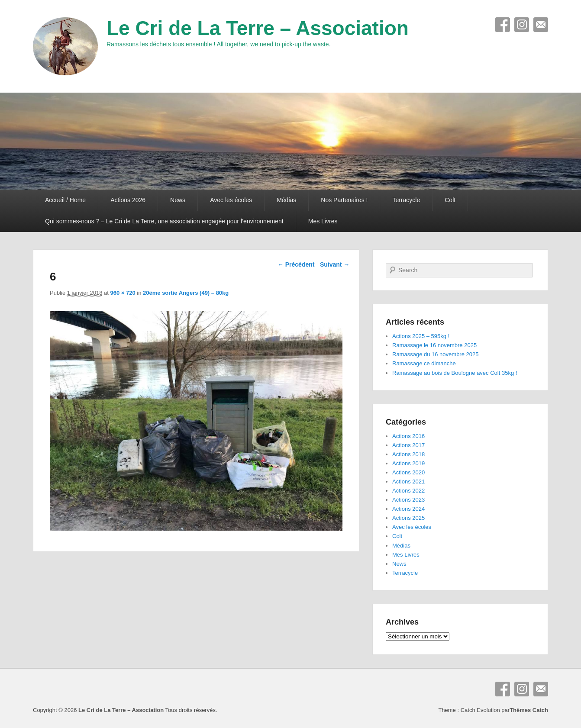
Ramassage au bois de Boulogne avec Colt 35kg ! (455, 373)
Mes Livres (323, 221)
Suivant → (335, 264)
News (178, 200)
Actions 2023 (408, 500)
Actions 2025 (408, 518)
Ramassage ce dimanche (424, 363)
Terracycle (406, 200)
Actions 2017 (408, 445)
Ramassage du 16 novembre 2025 (435, 354)
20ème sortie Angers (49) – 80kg (186, 293)
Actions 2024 (408, 509)
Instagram (522, 25)
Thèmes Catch (529, 710)
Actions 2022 (408, 491)
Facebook (503, 25)
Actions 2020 (408, 472)
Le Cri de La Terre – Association (258, 28)
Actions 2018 (408, 454)
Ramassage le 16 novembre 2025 (434, 345)
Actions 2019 (408, 463)
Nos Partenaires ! (344, 200)
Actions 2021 (408, 482)
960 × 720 (123, 293)
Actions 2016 (408, 436)
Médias (286, 200)
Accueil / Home (65, 200)
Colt (450, 200)
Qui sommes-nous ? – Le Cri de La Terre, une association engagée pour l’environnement (164, 221)
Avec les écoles (231, 200)
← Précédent (296, 264)
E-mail (541, 25)
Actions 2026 (128, 200)
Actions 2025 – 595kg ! (421, 336)
